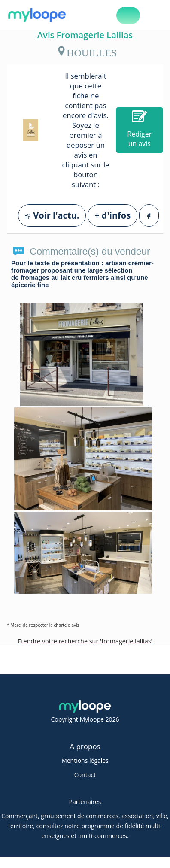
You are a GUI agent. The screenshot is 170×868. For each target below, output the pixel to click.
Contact (85, 775)
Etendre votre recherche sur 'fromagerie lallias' (85, 641)
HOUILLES (87, 51)
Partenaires (85, 802)
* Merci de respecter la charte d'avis (43, 625)
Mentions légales (85, 760)
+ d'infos (112, 215)
